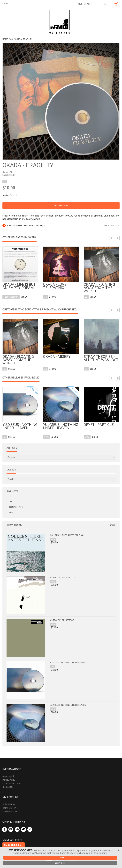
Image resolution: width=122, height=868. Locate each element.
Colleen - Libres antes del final (67, 535)
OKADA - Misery (57, 357)
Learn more (60, 863)
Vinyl (11, 512)
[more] (113, 525)
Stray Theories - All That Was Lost (101, 358)
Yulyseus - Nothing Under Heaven (20, 426)
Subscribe (13, 845)
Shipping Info (9, 776)
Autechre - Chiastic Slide (64, 578)
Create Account (10, 811)
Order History (9, 804)
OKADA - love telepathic (55, 286)
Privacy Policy (9, 780)
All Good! (60, 858)
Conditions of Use (11, 783)
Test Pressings (16, 507)
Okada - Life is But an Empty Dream (19, 286)
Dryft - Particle (99, 425)
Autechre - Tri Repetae (62, 620)
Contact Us (8, 787)
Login (5, 3)
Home (5, 39)
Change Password (11, 808)
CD (12, 39)
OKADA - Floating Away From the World (99, 288)
